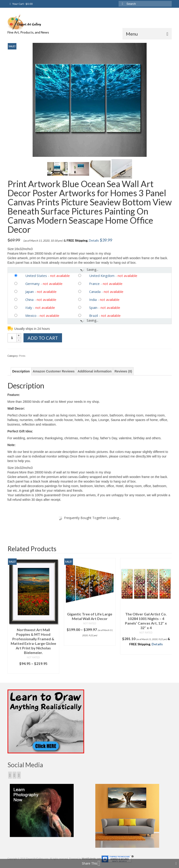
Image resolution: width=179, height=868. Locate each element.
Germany (32, 284)
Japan (30, 292)
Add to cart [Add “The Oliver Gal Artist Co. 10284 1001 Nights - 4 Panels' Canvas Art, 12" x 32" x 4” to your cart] (146, 651)
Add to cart (43, 338)
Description (21, 371)
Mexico (31, 315)
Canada (95, 292)
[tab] (21, 371)
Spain (93, 307)
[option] (33, 616)
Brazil (93, 315)
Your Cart (21, 4)
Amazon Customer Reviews (54, 371)
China (29, 300)
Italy (29, 307)
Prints (22, 356)
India (93, 300)
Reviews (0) (123, 371)
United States (36, 276)
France (94, 284)
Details (94, 240)
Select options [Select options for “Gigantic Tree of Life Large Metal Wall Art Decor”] (90, 642)
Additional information (95, 371)
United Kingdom (102, 276)
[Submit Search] (122, 4)
